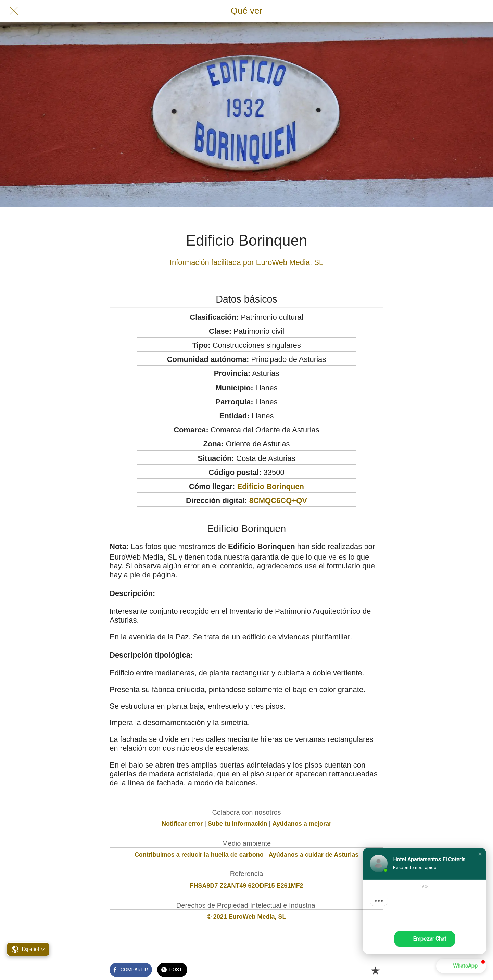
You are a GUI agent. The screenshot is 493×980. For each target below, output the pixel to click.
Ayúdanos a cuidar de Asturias (314, 855)
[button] (480, 854)
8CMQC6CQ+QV (278, 500)
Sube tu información (238, 824)
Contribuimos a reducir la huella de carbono (199, 855)
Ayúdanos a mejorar (302, 824)
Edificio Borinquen (271, 486)
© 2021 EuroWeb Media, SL (247, 917)
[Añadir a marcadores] (375, 970)
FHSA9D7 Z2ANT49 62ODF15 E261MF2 (246, 886)
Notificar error (182, 824)
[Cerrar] (14, 11)
